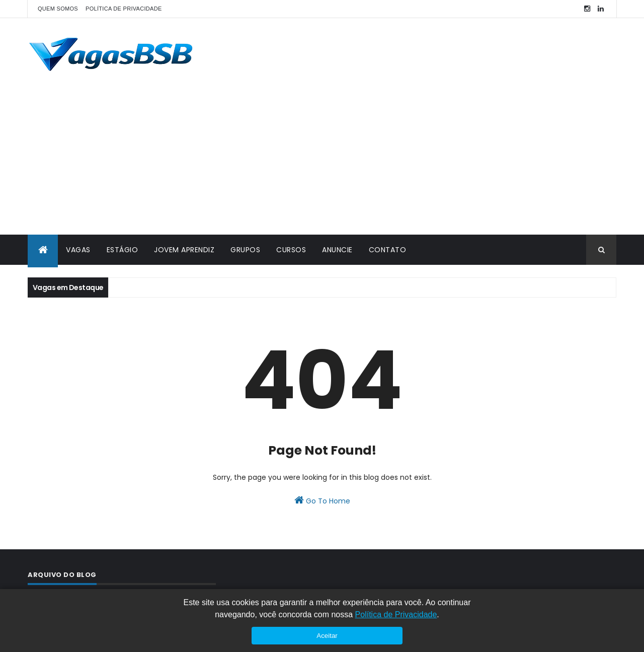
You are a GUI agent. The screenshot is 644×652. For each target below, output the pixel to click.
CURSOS (291, 250)
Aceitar (327, 636)
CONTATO (388, 250)
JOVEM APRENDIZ (184, 250)
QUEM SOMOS (58, 9)
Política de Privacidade (396, 614)
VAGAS (78, 250)
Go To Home (322, 500)
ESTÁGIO (123, 250)
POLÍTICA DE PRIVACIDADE (124, 9)
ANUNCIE (337, 250)
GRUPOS (245, 250)
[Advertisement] (322, 159)
